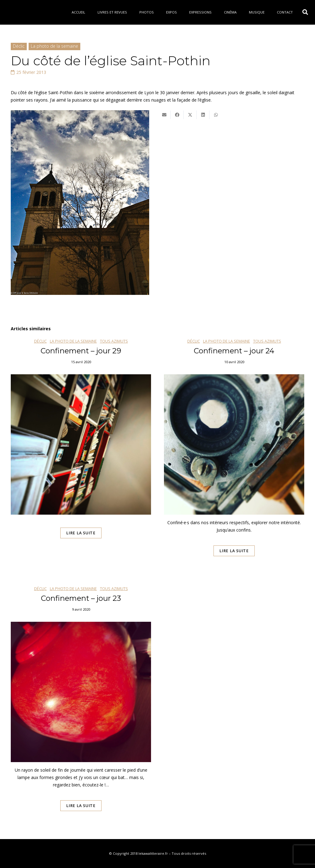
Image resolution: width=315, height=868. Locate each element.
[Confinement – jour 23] (81, 707)
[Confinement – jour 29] (81, 456)
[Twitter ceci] (190, 115)
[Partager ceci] (177, 115)
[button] (305, 12)
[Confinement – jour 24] (234, 456)
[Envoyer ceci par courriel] (164, 115)
